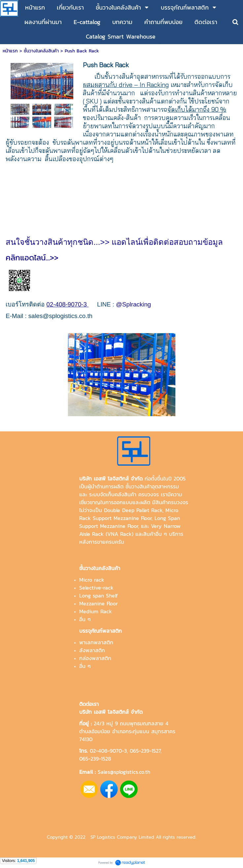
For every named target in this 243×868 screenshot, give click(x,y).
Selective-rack (96, 588)
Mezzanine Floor (99, 603)
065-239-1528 (95, 759)
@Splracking (133, 304)
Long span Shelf (99, 595)
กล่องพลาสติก (95, 658)
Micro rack (92, 580)
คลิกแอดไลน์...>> (36, 258)
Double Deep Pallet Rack (133, 510)
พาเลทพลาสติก (96, 642)
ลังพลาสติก (92, 650)
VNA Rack (120, 534)
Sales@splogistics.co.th (123, 772)
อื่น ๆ (85, 619)
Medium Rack (96, 611)
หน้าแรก (10, 51)
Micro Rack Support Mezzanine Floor (129, 514)
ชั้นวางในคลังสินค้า (41, 51)
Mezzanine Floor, (120, 526)
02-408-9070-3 (108, 751)
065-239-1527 (145, 751)
